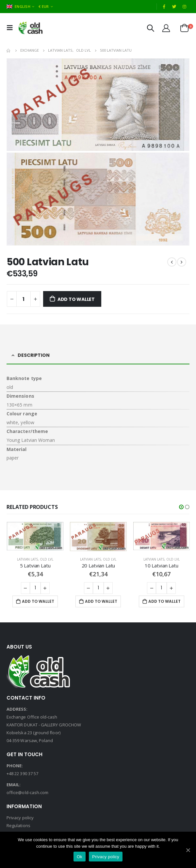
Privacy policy (20, 818)
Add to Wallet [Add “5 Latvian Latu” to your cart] (38, 601)
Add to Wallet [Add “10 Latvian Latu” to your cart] (164, 601)
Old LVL (47, 559)
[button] (181, 507)
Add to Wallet (76, 299)
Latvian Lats (27, 559)
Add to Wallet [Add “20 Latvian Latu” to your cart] (101, 601)
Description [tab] (34, 355)
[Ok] (188, 850)
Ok (80, 857)
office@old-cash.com (27, 792)
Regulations (18, 825)
